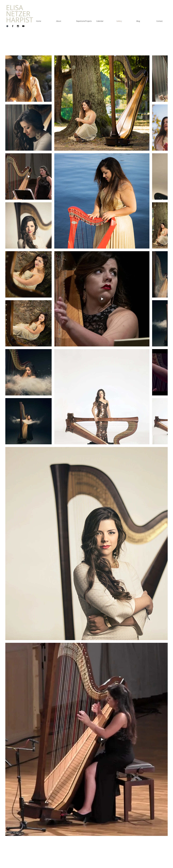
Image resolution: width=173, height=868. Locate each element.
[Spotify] (7, 26)
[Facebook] (13, 26)
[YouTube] (23, 26)
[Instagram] (18, 26)
